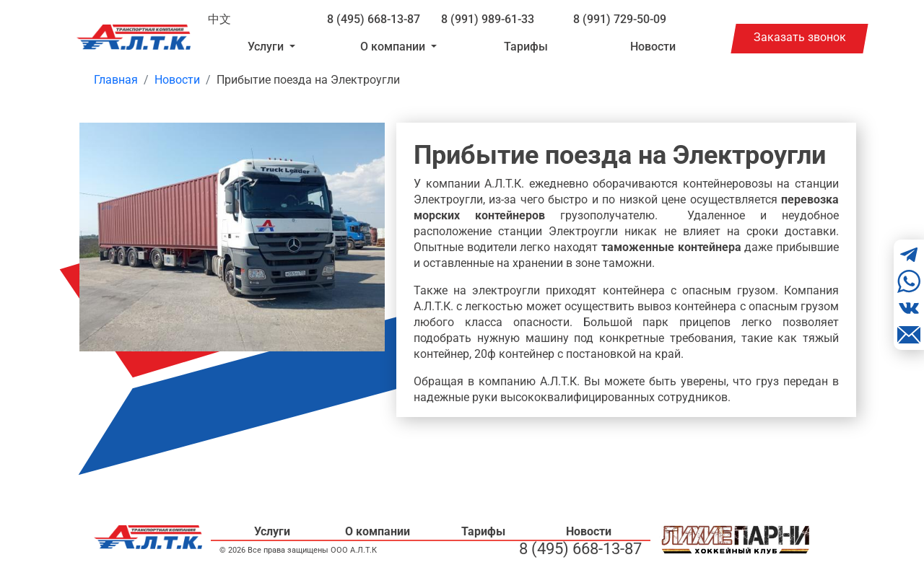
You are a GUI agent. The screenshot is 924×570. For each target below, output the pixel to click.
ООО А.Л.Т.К (354, 550)
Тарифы (526, 47)
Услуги (272, 531)
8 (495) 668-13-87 (374, 19)
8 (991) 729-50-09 (620, 19)
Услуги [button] (267, 47)
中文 (219, 19)
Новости (653, 47)
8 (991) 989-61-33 (488, 19)
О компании (378, 531)
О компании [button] (394, 47)
